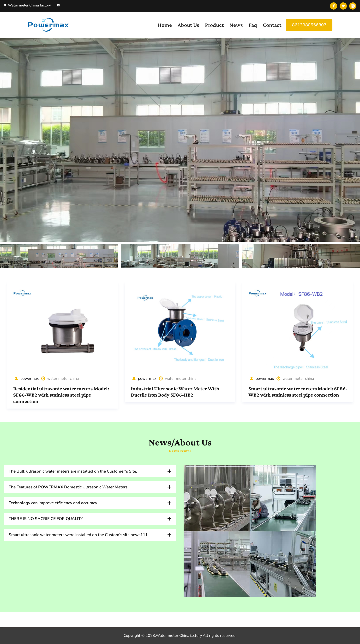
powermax (26, 379)
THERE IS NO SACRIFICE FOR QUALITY (46, 519)
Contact (272, 25)
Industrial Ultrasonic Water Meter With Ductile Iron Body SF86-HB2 (175, 392)
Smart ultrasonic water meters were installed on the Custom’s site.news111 (78, 535)
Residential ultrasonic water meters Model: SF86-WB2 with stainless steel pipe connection (61, 395)
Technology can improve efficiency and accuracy (53, 503)
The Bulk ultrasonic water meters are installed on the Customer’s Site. (73, 471)
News (236, 25)
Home (165, 25)
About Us (188, 25)
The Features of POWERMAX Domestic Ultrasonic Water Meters (68, 487)
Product (214, 25)
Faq (253, 25)
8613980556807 (309, 25)
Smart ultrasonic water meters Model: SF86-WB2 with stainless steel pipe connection (298, 392)
